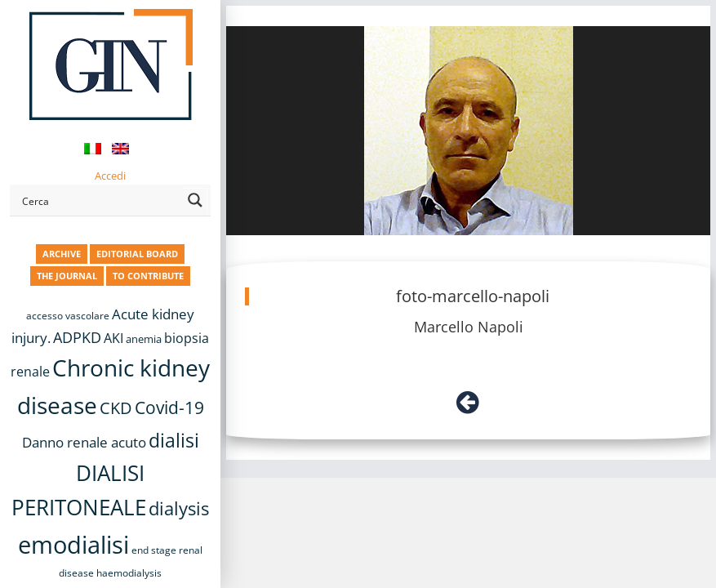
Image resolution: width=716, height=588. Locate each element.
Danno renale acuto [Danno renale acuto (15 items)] (84, 442)
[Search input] (99, 200)
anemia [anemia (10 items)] (144, 339)
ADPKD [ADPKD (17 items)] (77, 337)
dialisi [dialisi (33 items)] (174, 440)
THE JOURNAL (67, 276)
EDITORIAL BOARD (137, 254)
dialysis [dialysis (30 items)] (179, 508)
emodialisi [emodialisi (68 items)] (73, 545)
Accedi (110, 176)
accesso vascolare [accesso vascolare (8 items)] (68, 316)
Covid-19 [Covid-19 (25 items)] (169, 408)
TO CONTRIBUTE (148, 276)
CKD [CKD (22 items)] (116, 408)
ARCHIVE (62, 254)
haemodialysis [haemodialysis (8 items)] (129, 573)
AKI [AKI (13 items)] (113, 338)
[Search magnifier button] (195, 200)
